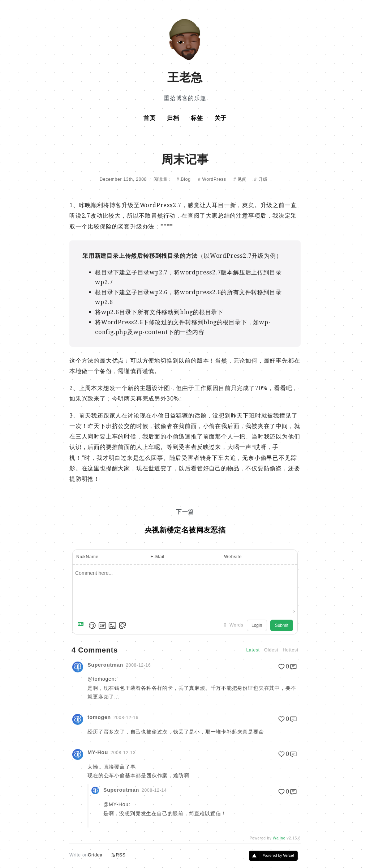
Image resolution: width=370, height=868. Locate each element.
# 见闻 (241, 179)
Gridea (95, 855)
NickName (87, 557)
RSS (119, 855)
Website (233, 557)
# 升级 (261, 179)
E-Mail (157, 557)
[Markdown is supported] (82, 625)
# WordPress (213, 179)
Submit (282, 625)
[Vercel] (273, 859)
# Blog (184, 179)
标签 (197, 118)
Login (257, 625)
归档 (173, 118)
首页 (150, 118)
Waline (279, 838)
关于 (221, 118)
